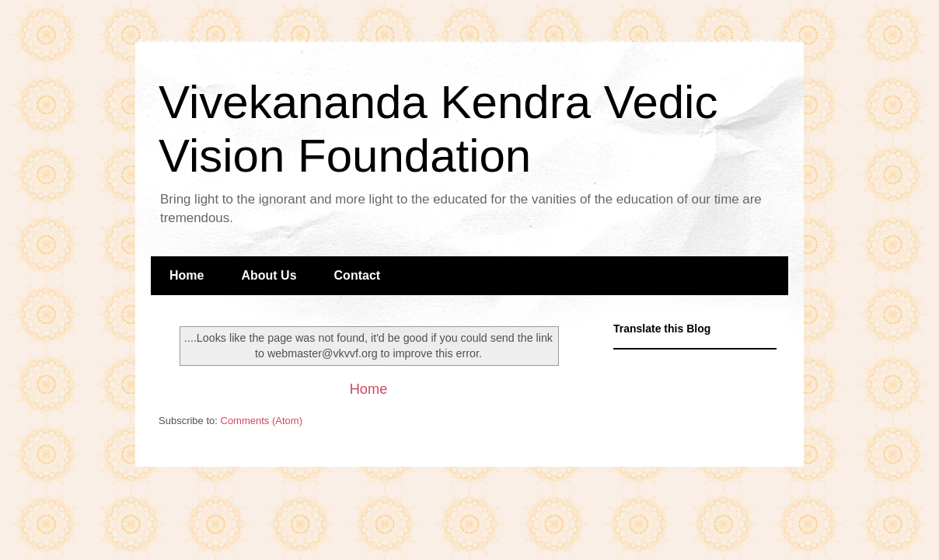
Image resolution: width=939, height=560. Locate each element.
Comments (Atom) (262, 421)
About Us (269, 275)
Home (187, 275)
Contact (358, 275)
